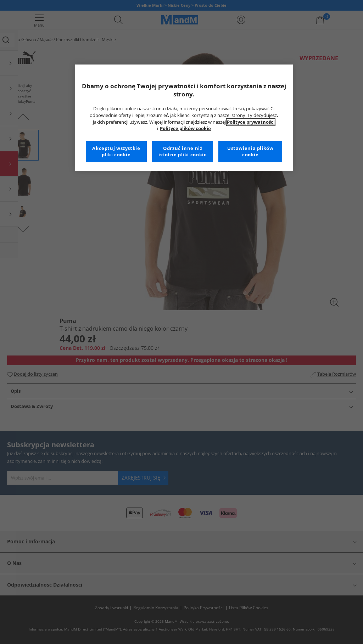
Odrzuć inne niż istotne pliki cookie (183, 152)
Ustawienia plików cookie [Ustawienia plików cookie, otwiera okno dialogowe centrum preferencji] (250, 152)
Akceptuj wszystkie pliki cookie (116, 152)
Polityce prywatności (251, 122)
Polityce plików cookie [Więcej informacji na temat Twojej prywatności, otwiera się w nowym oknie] (185, 128)
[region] (184, 118)
